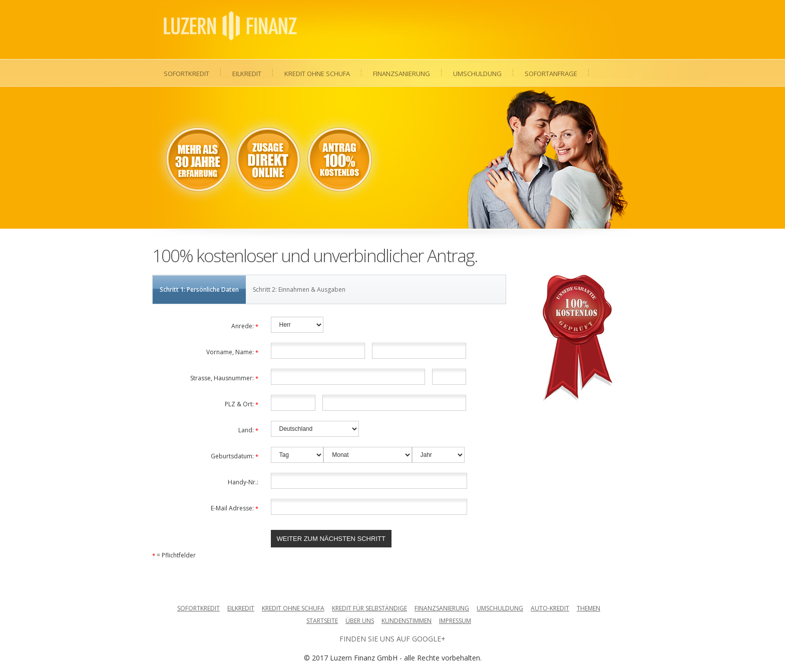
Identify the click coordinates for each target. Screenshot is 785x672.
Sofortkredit (186, 74)
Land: (248, 430)
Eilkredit (247, 74)
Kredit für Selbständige (369, 608)
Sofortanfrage (551, 74)
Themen (588, 608)
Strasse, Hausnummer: (224, 378)
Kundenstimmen (407, 621)
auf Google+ (421, 639)
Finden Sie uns (367, 639)
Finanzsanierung (402, 74)
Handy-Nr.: (243, 482)
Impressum (455, 621)
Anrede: (245, 326)
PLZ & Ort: (242, 404)
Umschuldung (477, 74)
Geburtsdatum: (235, 456)
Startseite (322, 621)
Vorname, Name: (232, 352)
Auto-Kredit (550, 608)
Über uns (360, 621)
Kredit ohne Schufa (317, 74)
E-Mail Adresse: (235, 508)
